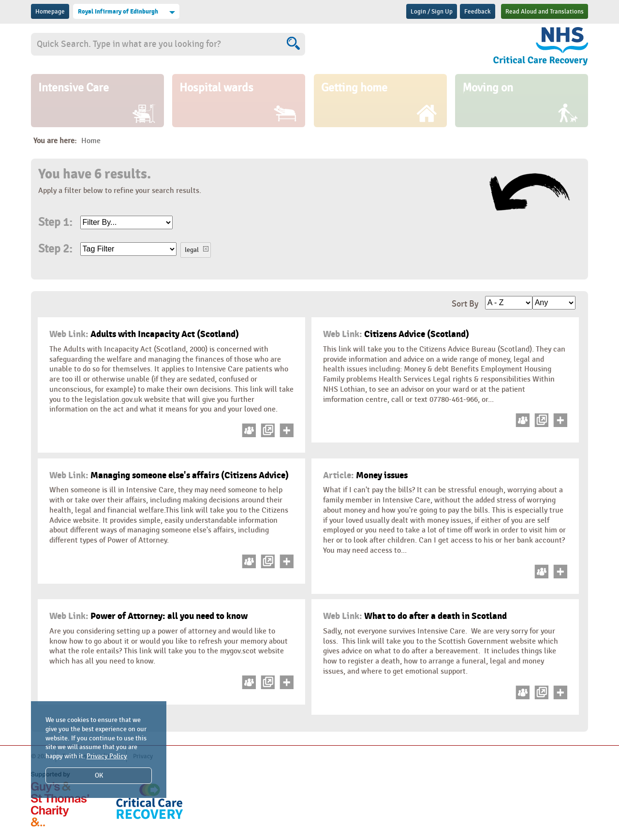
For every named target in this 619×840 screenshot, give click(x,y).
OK (99, 775)
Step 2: (55, 249)
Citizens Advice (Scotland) (396, 334)
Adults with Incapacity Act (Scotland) (144, 334)
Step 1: (55, 222)
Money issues (365, 475)
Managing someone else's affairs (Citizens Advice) (169, 475)
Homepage (50, 12)
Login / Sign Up (432, 12)
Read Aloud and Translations (545, 12)
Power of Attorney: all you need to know (148, 616)
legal (192, 250)
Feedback (478, 12)
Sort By (465, 304)
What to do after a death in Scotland (415, 616)
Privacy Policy (107, 756)
